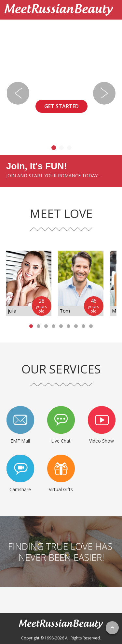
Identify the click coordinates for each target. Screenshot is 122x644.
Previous (18, 93)
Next (104, 93)
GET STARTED (61, 106)
